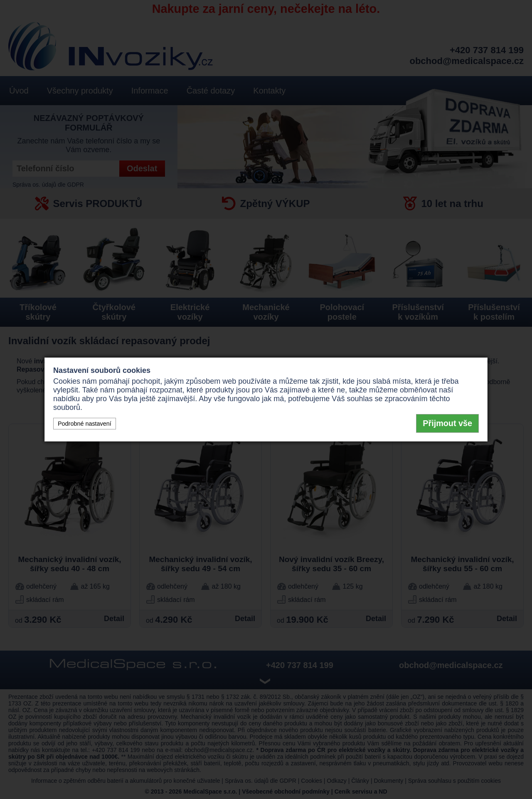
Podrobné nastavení (85, 424)
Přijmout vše (447, 423)
